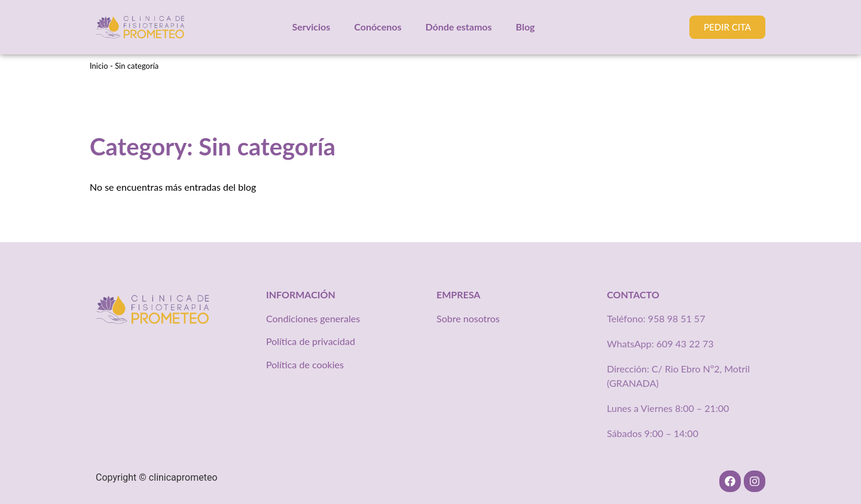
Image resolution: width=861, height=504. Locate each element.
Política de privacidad (311, 341)
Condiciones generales (313, 318)
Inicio (99, 66)
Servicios (312, 27)
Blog (526, 27)
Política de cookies (305, 364)
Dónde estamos (458, 27)
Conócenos (378, 27)
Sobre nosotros (468, 318)
